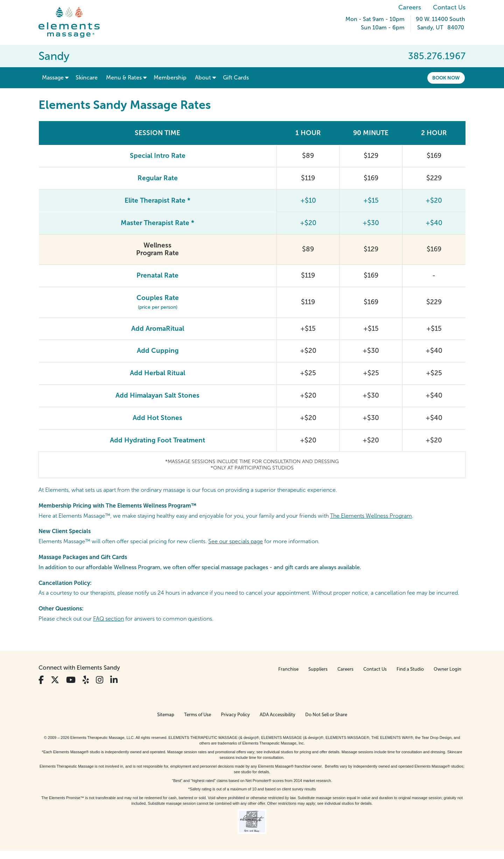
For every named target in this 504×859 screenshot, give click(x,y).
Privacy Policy (235, 715)
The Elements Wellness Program (371, 516)
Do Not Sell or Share (326, 715)
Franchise (288, 669)
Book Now (446, 78)
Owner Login (447, 669)
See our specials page (236, 541)
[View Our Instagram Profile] (100, 680)
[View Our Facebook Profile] (41, 680)
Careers (410, 7)
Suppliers (318, 669)
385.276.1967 (437, 56)
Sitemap (166, 715)
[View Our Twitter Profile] (55, 680)
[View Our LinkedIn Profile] (114, 680)
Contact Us (449, 7)
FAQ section (108, 619)
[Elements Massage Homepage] (74, 22)
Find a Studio (410, 669)
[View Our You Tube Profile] (71, 680)
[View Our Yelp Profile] (86, 680)
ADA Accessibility (278, 715)
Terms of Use (198, 715)
